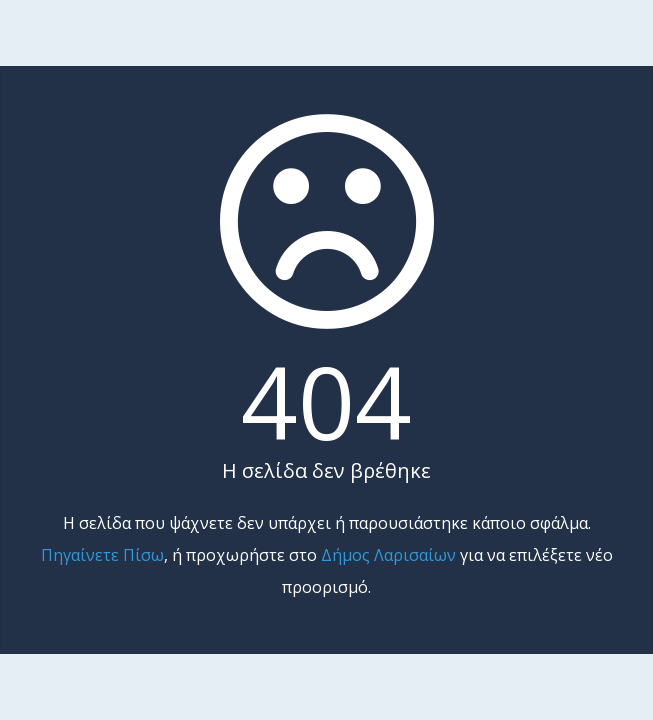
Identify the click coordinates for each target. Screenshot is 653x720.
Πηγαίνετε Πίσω (102, 555)
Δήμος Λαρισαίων (388, 555)
